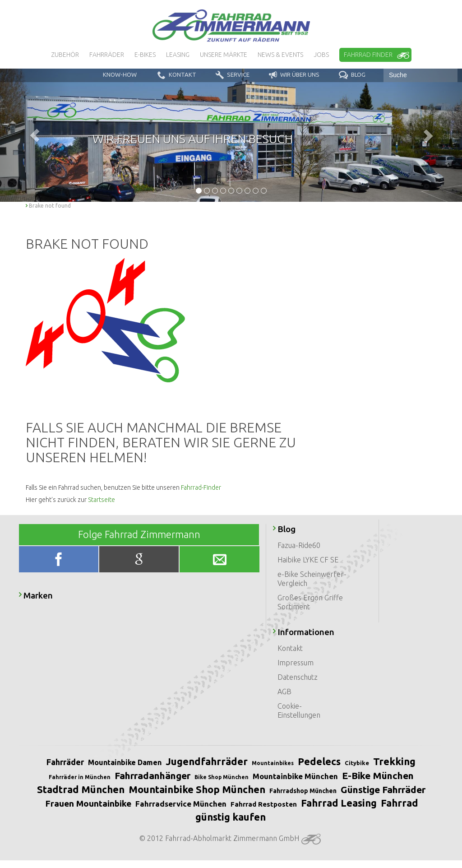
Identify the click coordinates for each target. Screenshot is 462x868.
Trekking (394, 761)
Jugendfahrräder (207, 761)
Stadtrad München (81, 789)
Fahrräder (65, 762)
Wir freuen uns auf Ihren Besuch (193, 139)
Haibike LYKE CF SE (308, 560)
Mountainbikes (273, 763)
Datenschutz (298, 677)
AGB (284, 692)
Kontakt (290, 648)
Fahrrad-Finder (201, 487)
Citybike (357, 763)
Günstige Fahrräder (383, 789)
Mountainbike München (295, 776)
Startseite (102, 500)
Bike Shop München (222, 777)
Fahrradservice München (181, 804)
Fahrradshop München (303, 791)
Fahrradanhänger (152, 775)
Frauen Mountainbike (88, 803)
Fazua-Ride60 (299, 545)
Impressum (296, 663)
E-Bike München (378, 775)
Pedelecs (319, 761)
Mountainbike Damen (125, 762)
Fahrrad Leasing (339, 803)
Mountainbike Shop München (197, 789)
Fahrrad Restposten (264, 804)
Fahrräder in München (80, 777)
